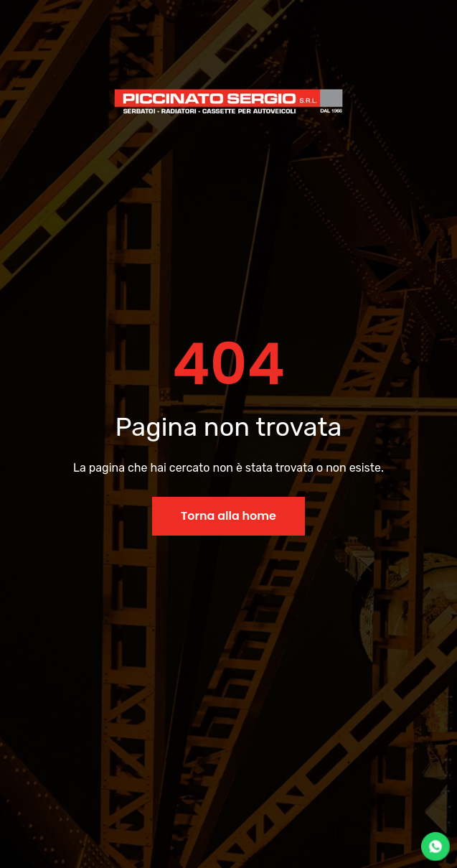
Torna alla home (228, 516)
